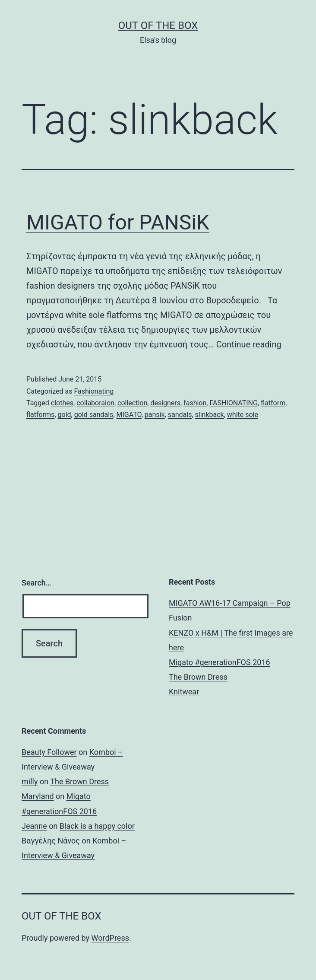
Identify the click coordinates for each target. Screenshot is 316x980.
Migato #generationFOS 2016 (220, 662)
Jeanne (34, 826)
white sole (243, 415)
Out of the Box (158, 25)
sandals (180, 415)
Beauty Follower (49, 752)
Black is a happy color (97, 826)
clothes (62, 403)
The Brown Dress (198, 677)
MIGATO (129, 415)
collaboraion (95, 403)
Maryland (38, 796)
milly (30, 781)
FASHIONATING (233, 403)
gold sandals (94, 415)
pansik (155, 415)
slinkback (210, 415)
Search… (36, 583)
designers (165, 403)
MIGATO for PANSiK (118, 222)
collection (132, 403)
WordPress (110, 938)
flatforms (40, 415)
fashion (195, 403)
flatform (273, 403)
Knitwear (184, 692)
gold (65, 415)
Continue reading (249, 344)
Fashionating (94, 391)
